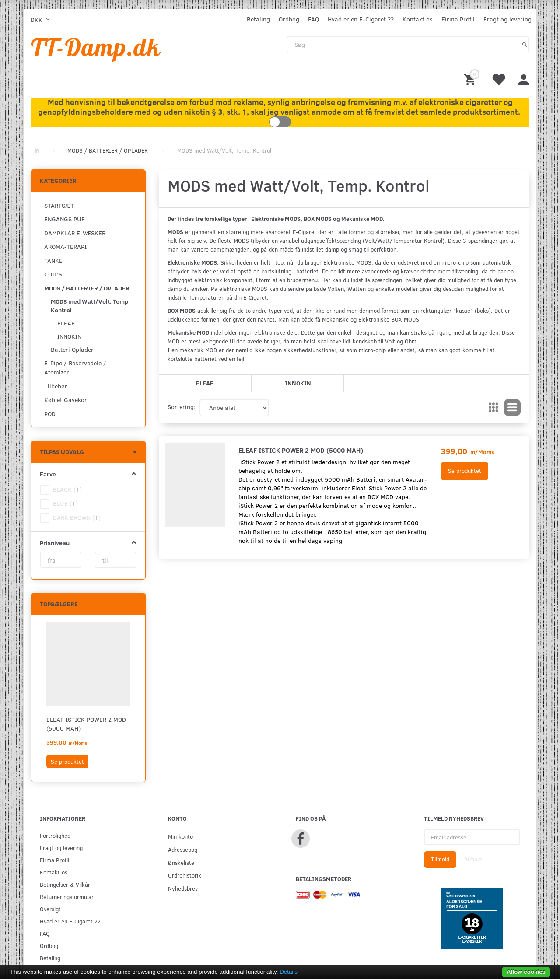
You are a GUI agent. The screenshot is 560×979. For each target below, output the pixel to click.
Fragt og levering (507, 19)
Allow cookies (526, 972)
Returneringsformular (67, 897)
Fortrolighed (55, 835)
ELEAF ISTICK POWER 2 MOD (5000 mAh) (86, 724)
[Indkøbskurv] (471, 79)
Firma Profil (458, 19)
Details (289, 972)
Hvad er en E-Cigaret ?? (361, 19)
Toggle (280, 122)
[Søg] (525, 44)
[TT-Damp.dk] (96, 47)
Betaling (258, 19)
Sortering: (182, 407)
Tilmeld (440, 859)
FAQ (313, 19)
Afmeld (473, 859)
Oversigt (50, 909)
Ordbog (289, 19)
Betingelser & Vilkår (65, 884)
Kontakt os (418, 19)
